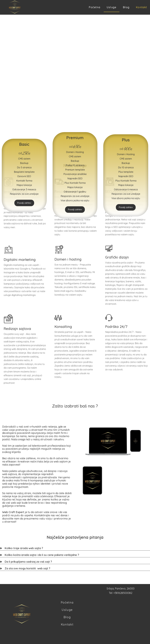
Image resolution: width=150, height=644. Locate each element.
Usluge (112, 7)
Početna (94, 7)
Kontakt (142, 7)
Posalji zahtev (24, 203)
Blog (126, 7)
